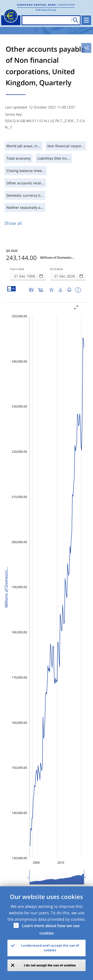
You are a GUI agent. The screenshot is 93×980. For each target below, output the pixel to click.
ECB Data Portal (46, 10)
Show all (13, 223)
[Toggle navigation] (86, 20)
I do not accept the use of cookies (50, 965)
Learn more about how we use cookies (51, 929)
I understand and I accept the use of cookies (50, 948)
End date (57, 269)
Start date (17, 269)
